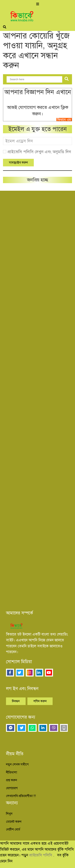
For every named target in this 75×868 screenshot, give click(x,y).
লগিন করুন (40, 701)
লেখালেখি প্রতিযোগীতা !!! (21, 796)
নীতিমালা (11, 772)
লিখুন (9, 814)
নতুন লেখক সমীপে (17, 764)
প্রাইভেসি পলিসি (41, 855)
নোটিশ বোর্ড (13, 829)
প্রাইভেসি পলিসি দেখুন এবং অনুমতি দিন (39, 152)
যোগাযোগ (12, 788)
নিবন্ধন (16, 701)
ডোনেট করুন (14, 822)
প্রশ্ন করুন (11, 780)
